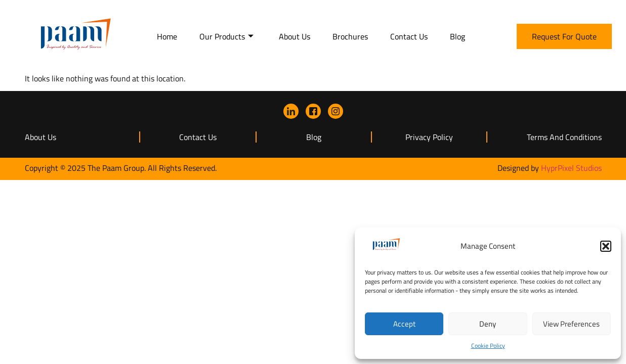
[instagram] (336, 111)
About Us (295, 36)
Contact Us (409, 36)
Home (167, 36)
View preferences (571, 324)
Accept (404, 324)
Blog (457, 36)
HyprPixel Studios (571, 168)
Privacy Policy (429, 137)
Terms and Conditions (564, 137)
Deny (488, 324)
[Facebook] (313, 111)
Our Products (226, 36)
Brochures (350, 36)
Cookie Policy (488, 346)
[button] (606, 246)
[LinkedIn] (291, 111)
